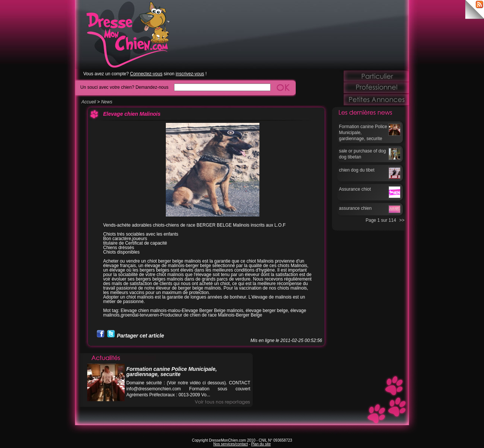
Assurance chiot (355, 189)
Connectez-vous (146, 74)
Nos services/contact (231, 444)
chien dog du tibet (357, 170)
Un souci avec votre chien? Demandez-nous (124, 87)
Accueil (89, 102)
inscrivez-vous (190, 74)
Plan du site (261, 444)
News (107, 102)
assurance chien (355, 208)
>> (402, 220)
